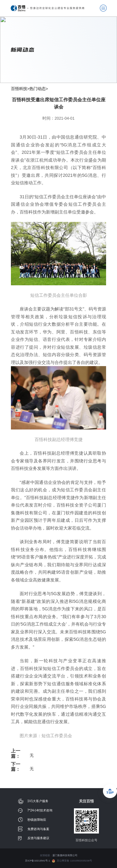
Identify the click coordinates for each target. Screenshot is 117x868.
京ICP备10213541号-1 (39, 861)
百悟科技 (19, 89)
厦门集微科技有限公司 (65, 855)
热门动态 (37, 89)
